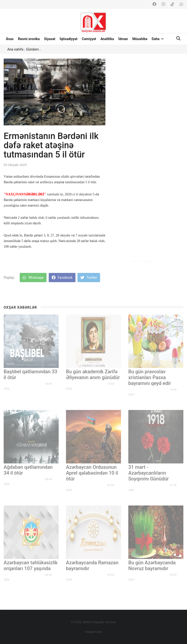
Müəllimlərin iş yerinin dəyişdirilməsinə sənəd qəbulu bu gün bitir (150, 173)
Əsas (10, 39)
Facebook (62, 278)
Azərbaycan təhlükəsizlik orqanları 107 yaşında (31, 566)
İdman (123, 39)
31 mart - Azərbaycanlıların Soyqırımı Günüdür (149, 473)
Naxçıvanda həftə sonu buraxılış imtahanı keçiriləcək (150, 78)
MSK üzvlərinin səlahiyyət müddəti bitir (149, 236)
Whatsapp (33, 278)
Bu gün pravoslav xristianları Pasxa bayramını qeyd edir (150, 377)
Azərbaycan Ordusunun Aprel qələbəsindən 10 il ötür (92, 473)
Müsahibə (140, 39)
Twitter (89, 278)
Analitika (107, 39)
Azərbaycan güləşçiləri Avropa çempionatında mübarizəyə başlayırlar (148, 110)
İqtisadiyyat (69, 39)
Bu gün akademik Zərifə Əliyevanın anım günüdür (93, 374)
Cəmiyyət (89, 39)
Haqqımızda (93, 632)
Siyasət (50, 39)
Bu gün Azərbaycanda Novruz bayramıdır (152, 566)
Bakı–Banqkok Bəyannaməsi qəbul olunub (150, 141)
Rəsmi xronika (29, 39)
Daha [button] (158, 39)
